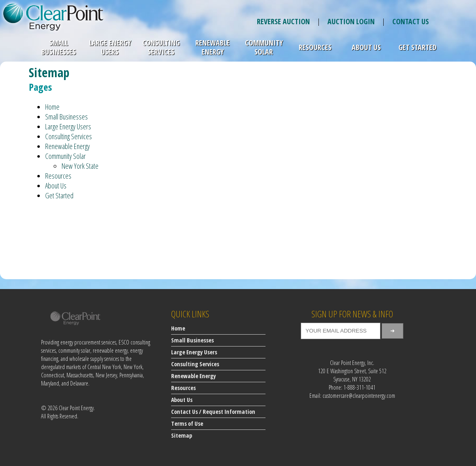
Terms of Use (187, 424)
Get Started (418, 47)
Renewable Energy (213, 47)
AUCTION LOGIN (351, 21)
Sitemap (182, 435)
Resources (315, 47)
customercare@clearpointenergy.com (359, 396)
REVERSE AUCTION (283, 21)
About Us (366, 47)
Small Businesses (59, 47)
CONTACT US (411, 21)
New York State (80, 166)
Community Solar (264, 47)
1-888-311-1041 (359, 387)
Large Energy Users (110, 47)
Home (52, 107)
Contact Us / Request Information (213, 412)
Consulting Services (161, 47)
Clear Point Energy (76, 408)
